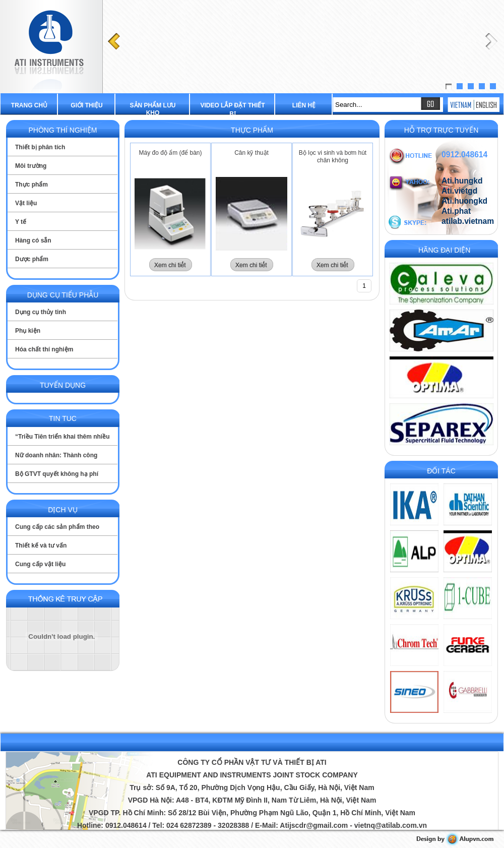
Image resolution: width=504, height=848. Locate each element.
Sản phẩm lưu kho (153, 109)
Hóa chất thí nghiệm (44, 349)
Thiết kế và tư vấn (41, 546)
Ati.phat (456, 211)
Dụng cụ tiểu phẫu (63, 295)
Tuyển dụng (63, 385)
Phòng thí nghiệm (62, 130)
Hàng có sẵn (33, 240)
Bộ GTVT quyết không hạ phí (57, 474)
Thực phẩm (31, 185)
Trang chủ (29, 105)
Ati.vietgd (459, 191)
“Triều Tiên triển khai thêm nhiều (62, 437)
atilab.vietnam (468, 221)
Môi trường (31, 166)
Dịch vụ (63, 510)
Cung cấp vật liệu (40, 564)
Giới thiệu (86, 105)
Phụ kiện (28, 331)
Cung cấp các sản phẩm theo (57, 527)
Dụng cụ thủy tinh (41, 312)
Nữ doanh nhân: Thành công (56, 455)
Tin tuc (63, 418)
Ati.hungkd (462, 181)
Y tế (21, 222)
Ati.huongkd (464, 201)
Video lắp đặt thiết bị (232, 110)
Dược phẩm (32, 259)
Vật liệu (26, 203)
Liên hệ (304, 105)
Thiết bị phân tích (40, 147)
